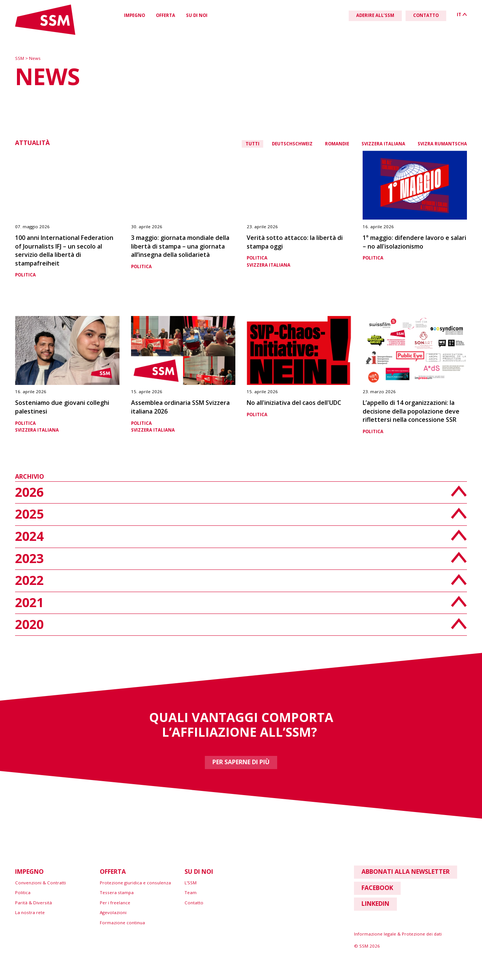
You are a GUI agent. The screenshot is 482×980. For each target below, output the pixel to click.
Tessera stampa (117, 892)
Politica (25, 275)
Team (191, 892)
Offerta (165, 15)
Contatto (194, 903)
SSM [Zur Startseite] (20, 58)
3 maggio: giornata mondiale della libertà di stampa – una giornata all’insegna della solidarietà (180, 246)
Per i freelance (115, 903)
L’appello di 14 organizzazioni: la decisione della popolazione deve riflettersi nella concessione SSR (411, 411)
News (35, 58)
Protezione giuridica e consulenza (135, 883)
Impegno (134, 15)
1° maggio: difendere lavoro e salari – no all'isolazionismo (414, 242)
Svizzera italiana (383, 144)
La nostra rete (30, 912)
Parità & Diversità (34, 903)
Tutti (252, 144)
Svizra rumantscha (442, 144)
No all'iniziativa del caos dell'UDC (294, 403)
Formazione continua (122, 923)
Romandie (337, 144)
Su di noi (197, 15)
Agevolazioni (113, 912)
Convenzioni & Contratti (40, 883)
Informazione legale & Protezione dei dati (398, 934)
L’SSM (191, 883)
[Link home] (45, 33)
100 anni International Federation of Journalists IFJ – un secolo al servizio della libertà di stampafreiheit (64, 250)
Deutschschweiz (292, 144)
